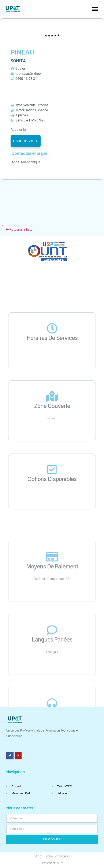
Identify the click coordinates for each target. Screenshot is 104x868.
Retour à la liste (19, 230)
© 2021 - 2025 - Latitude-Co (52, 857)
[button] (95, 9)
